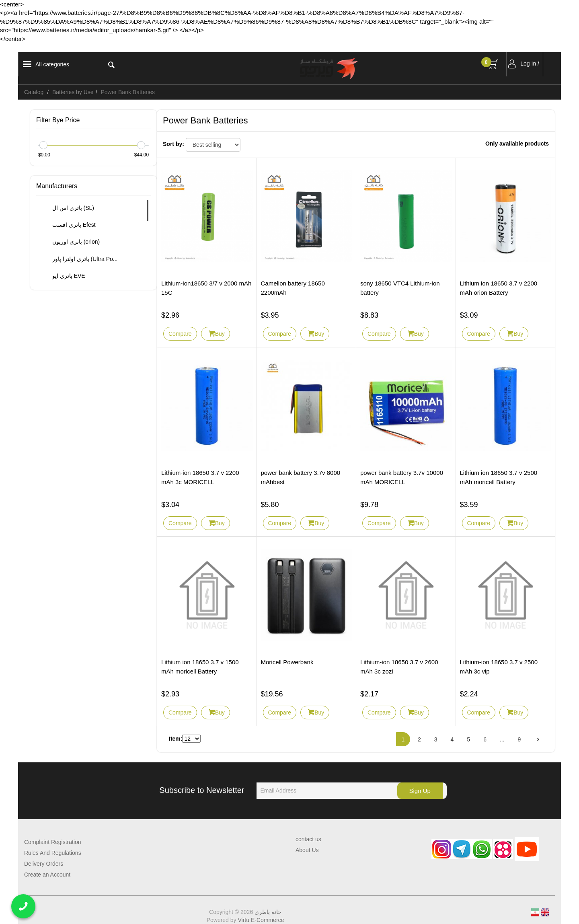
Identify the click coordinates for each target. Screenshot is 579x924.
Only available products (517, 144)
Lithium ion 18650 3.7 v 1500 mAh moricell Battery (200, 667)
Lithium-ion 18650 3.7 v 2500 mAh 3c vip (499, 667)
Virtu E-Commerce (261, 920)
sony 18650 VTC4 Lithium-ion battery (400, 288)
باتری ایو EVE (64, 276)
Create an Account (47, 875)
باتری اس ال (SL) (68, 208)
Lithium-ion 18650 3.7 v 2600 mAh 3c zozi (399, 667)
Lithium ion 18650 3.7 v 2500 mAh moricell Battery (499, 477)
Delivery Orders (44, 864)
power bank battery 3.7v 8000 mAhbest (301, 477)
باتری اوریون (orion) (71, 242)
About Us (307, 850)
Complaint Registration (53, 842)
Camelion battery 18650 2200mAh (293, 288)
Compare (180, 334)
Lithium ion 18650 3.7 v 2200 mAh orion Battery (499, 288)
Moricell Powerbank (287, 662)
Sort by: (173, 144)
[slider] (43, 145)
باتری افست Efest (69, 225)
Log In (528, 64)
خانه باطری (268, 912)
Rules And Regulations (53, 853)
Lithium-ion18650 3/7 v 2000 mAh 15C (206, 288)
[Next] (538, 739)
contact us (308, 839)
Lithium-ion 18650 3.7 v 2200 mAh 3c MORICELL (200, 477)
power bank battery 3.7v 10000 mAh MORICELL (402, 477)
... (502, 739)
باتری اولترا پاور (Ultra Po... (80, 259)
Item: (176, 739)
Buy (220, 334)
